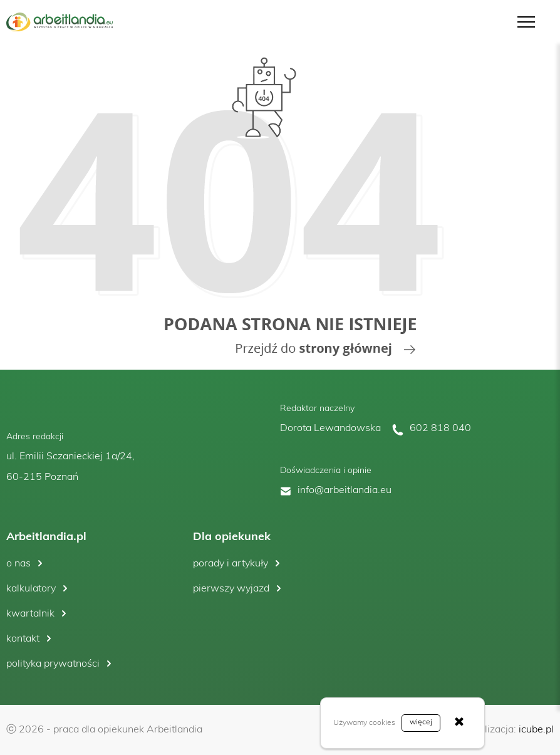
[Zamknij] (459, 723)
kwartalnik (30, 614)
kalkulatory (31, 589)
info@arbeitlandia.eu (345, 491)
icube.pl (536, 730)
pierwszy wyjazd (231, 589)
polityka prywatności (53, 664)
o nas (18, 564)
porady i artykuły (231, 564)
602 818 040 (440, 429)
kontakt (23, 639)
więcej (421, 722)
